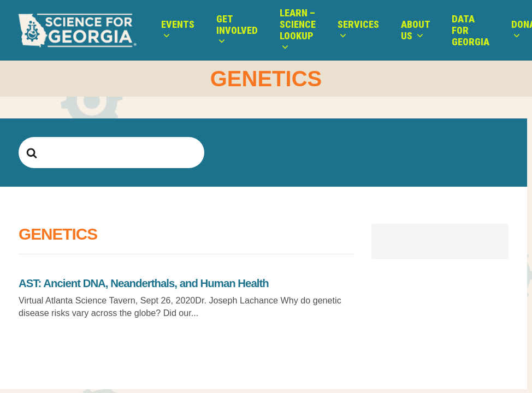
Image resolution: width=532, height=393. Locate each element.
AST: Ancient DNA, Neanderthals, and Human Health (144, 283)
